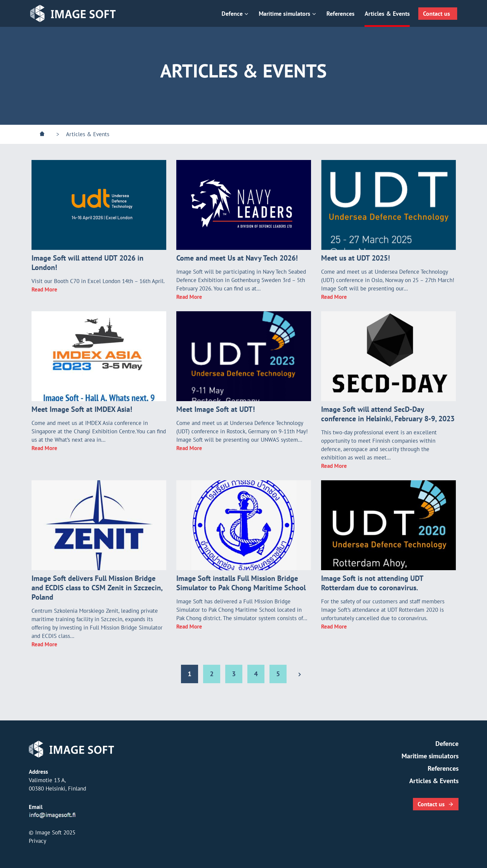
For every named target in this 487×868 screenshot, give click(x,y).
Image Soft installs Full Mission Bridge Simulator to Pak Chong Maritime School (241, 583)
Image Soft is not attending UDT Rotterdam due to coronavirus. (372, 583)
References (341, 14)
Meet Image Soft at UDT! (216, 409)
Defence (447, 744)
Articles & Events (387, 14)
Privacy (38, 841)
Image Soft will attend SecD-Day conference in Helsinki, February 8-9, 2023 (388, 414)
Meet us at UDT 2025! (355, 258)
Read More (44, 290)
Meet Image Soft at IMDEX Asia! (82, 409)
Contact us (437, 14)
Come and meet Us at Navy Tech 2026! (237, 258)
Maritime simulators (430, 756)
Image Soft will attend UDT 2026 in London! (87, 263)
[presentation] (99, 205)
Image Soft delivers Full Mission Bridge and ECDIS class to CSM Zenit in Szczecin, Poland (97, 588)
